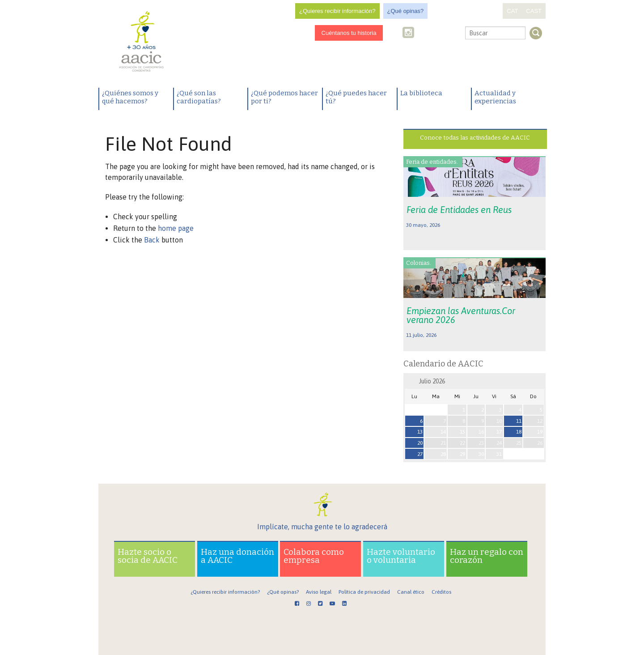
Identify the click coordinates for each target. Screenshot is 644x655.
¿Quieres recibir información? (337, 11)
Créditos (441, 592)
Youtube (437, 33)
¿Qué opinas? (406, 11)
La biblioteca (421, 93)
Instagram (409, 33)
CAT (512, 11)
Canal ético (411, 592)
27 (420, 454)
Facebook (396, 33)
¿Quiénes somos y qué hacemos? (130, 97)
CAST (534, 11)
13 (420, 432)
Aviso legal (319, 592)
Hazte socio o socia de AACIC (148, 556)
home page (176, 228)
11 (519, 421)
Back (152, 240)
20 (420, 443)
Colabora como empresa (314, 556)
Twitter (423, 34)
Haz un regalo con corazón (487, 556)
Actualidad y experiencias (495, 97)
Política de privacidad (364, 592)
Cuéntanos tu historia (349, 33)
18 (519, 432)
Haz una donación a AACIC (237, 556)
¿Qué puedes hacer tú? (356, 97)
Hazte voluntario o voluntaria (401, 556)
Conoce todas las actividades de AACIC (475, 138)
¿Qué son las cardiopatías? (199, 97)
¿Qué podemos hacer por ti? (284, 97)
